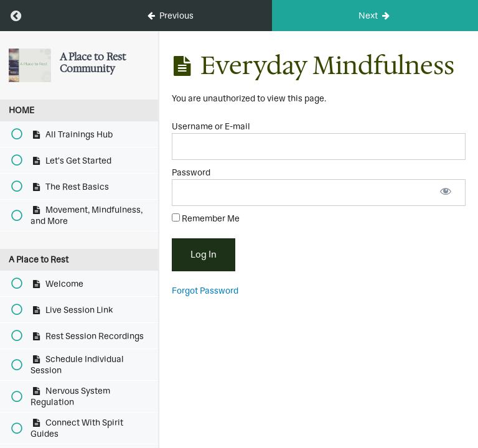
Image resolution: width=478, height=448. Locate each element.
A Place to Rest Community (93, 63)
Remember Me (206, 218)
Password (191, 172)
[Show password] (446, 193)
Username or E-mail (211, 126)
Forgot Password (205, 291)
